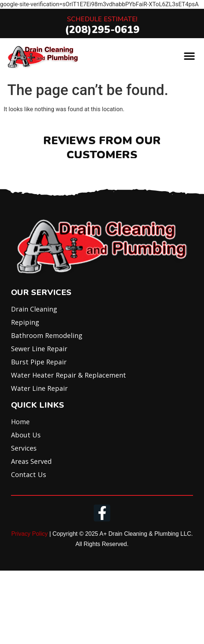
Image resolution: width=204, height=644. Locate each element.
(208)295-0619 (102, 30)
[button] (189, 56)
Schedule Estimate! (102, 19)
